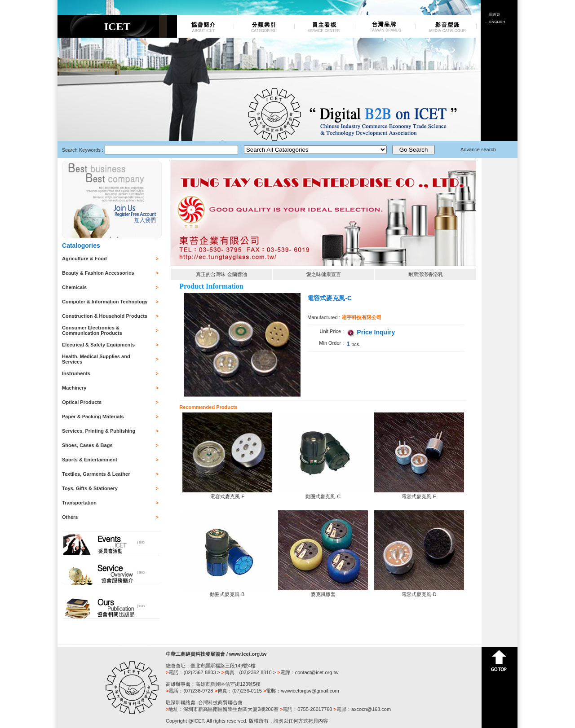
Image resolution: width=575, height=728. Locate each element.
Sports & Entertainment (90, 460)
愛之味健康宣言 (324, 274)
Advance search (478, 149)
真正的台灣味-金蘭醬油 (221, 274)
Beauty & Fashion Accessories (98, 273)
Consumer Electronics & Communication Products (92, 330)
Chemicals (74, 287)
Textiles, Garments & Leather (96, 474)
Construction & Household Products (105, 316)
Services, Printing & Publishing (99, 431)
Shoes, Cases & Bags (87, 445)
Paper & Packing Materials (93, 417)
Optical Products (82, 402)
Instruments (76, 373)
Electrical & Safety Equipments (98, 345)
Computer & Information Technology (105, 302)
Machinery (74, 388)
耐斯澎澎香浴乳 (426, 274)
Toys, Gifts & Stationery (90, 488)
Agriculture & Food (84, 259)
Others (70, 517)
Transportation (79, 503)
